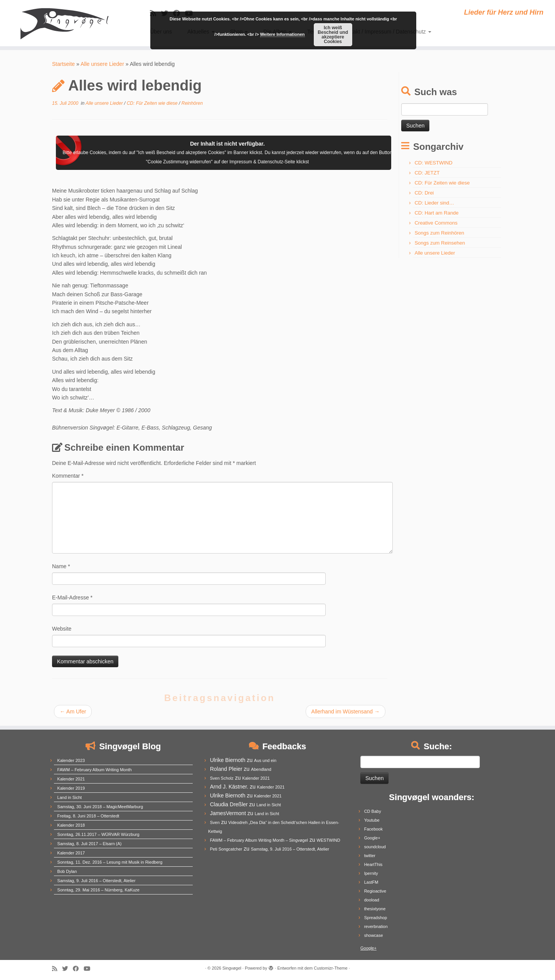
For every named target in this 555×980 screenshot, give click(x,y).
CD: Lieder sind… (435, 203)
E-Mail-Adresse (72, 597)
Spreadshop (376, 918)
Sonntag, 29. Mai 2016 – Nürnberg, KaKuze (98, 890)
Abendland (261, 769)
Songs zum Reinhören (440, 233)
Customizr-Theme (330, 968)
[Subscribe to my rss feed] (57, 969)
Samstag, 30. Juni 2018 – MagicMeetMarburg (100, 807)
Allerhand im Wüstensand (346, 712)
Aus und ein (265, 760)
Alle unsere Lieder (102, 64)
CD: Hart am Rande (437, 213)
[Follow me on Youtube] (89, 969)
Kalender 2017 (71, 853)
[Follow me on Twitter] (67, 969)
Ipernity (371, 873)
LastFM (371, 882)
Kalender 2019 (71, 788)
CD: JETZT (427, 173)
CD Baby (373, 811)
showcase (374, 935)
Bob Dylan (67, 871)
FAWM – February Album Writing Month (95, 770)
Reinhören (192, 103)
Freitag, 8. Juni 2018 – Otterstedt (88, 816)
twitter (370, 856)
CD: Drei (424, 193)
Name (61, 566)
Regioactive (375, 891)
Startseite (63, 64)
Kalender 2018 (71, 825)
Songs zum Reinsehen (440, 243)
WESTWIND (329, 840)
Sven (215, 822)
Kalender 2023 (71, 760)
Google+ (372, 838)
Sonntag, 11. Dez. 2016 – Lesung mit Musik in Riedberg (110, 862)
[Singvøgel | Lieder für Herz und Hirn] (64, 23)
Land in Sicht (70, 797)
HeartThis (373, 864)
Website (62, 629)
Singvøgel (232, 968)
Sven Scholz (222, 778)
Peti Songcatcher (226, 849)
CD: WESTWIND (434, 163)
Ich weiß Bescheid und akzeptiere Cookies (333, 35)
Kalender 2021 (71, 779)
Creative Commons (436, 223)
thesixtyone (375, 909)
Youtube (372, 820)
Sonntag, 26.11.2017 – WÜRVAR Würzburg (98, 834)
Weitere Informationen (283, 34)
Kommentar (68, 476)
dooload (372, 900)
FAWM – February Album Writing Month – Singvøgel (259, 840)
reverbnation (376, 926)
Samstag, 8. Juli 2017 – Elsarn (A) (90, 844)
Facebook (373, 829)
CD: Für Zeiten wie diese (153, 103)
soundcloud (375, 847)
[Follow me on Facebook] (78, 969)
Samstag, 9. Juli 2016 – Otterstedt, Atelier (97, 881)
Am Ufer (73, 712)
